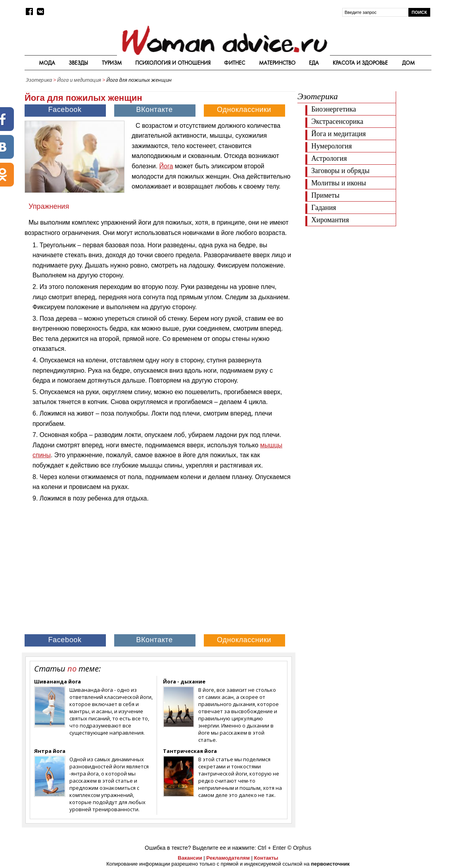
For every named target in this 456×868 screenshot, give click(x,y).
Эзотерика (39, 80)
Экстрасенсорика (337, 121)
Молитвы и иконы (339, 183)
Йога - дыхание (184, 681)
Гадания (324, 208)
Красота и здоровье (360, 63)
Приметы (325, 195)
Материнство (277, 63)
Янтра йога (50, 751)
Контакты (266, 858)
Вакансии (190, 858)
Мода (47, 63)
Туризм (112, 63)
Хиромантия (330, 220)
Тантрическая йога (190, 751)
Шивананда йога (57, 681)
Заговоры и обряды (340, 171)
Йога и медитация (79, 80)
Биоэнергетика (334, 109)
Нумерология (331, 146)
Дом (408, 63)
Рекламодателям (228, 858)
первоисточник (330, 864)
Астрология (329, 158)
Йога (166, 166)
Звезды (78, 63)
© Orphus (299, 848)
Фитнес (235, 63)
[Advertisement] (364, 286)
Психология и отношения (173, 63)
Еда (314, 63)
